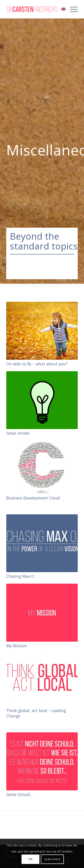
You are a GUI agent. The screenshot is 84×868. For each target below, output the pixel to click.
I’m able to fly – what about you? (37, 364)
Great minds (18, 433)
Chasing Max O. (21, 576)
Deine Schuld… (20, 794)
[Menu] (72, 9)
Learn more (52, 859)
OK (30, 859)
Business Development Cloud (33, 498)
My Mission (17, 646)
